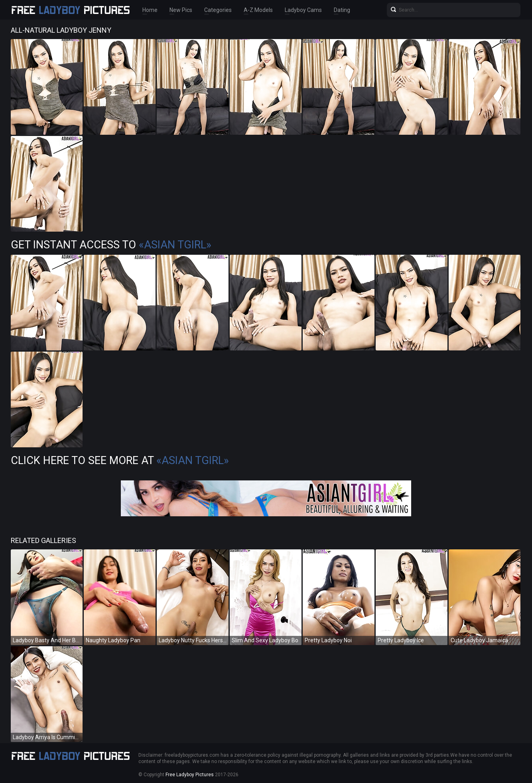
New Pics (181, 10)
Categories (218, 10)
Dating (342, 10)
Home (150, 10)
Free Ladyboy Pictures (190, 775)
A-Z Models (258, 10)
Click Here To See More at (120, 460)
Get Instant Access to (111, 245)
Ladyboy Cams (303, 10)
